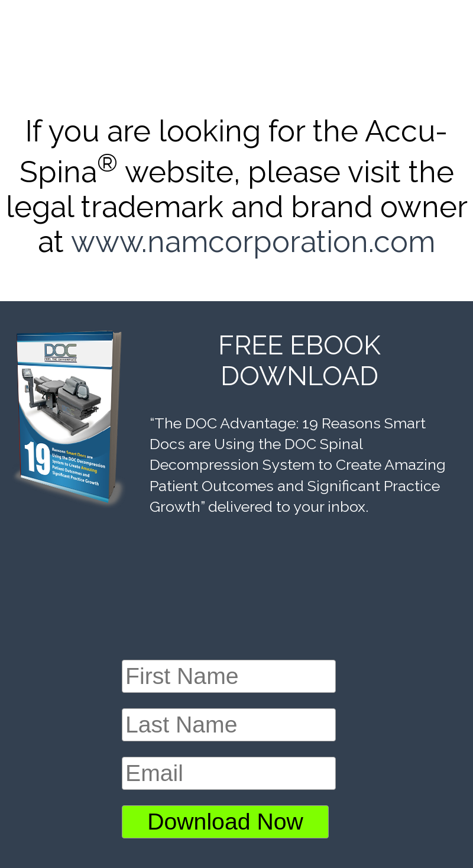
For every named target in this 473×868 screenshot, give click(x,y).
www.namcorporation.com (253, 242)
